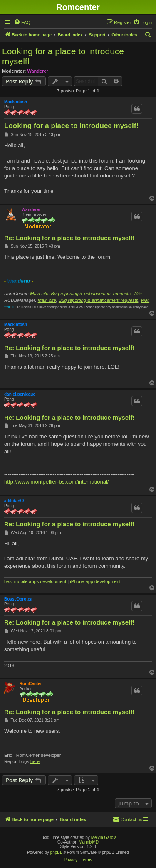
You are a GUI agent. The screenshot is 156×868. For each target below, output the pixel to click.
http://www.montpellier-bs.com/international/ (56, 482)
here (35, 761)
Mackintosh (16, 102)
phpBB (57, 852)
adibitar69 (14, 501)
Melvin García (104, 838)
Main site (39, 294)
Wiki (137, 294)
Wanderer (38, 71)
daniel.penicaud (20, 394)
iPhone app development (95, 581)
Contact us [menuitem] (128, 819)
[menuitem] (22, 22)
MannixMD (89, 842)
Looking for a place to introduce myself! (63, 56)
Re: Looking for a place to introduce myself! (69, 238)
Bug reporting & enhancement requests (91, 294)
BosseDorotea (18, 599)
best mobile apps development (35, 581)
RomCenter (31, 684)
